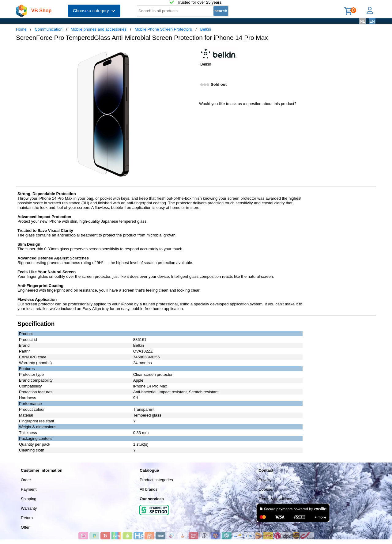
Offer (25, 527)
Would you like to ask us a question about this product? (248, 104)
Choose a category (94, 11)
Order (26, 480)
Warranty (29, 508)
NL (362, 21)
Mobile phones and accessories (99, 29)
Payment (29, 489)
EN (372, 21)
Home (21, 29)
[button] (190, 52)
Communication (49, 29)
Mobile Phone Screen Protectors (163, 29)
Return (27, 518)
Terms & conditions (275, 499)
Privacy (265, 480)
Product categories (156, 480)
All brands (149, 489)
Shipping (29, 499)
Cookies (266, 489)
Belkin (206, 29)
